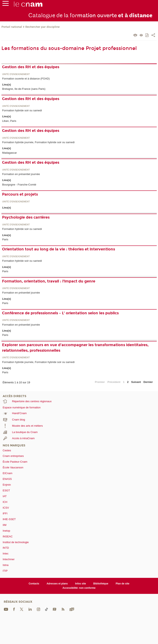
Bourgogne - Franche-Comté (19, 185)
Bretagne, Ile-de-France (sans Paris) (24, 89)
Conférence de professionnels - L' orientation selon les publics (60, 313)
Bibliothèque (101, 584)
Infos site (81, 584)
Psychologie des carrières (26, 217)
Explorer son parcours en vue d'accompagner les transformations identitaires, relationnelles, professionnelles (75, 348)
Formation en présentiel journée (21, 174)
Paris (5, 239)
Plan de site (123, 584)
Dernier (148, 382)
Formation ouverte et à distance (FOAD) (26, 79)
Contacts (34, 584)
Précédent (114, 382)
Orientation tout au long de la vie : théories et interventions (59, 249)
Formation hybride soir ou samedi (22, 110)
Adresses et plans (57, 584)
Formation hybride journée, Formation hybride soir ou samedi (38, 142)
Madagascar (9, 153)
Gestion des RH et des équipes (31, 67)
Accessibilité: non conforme (79, 588)
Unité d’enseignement (16, 74)
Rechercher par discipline (42, 27)
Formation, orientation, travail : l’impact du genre (49, 281)
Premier (100, 382)
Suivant (136, 382)
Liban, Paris (9, 121)
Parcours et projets (20, 194)
